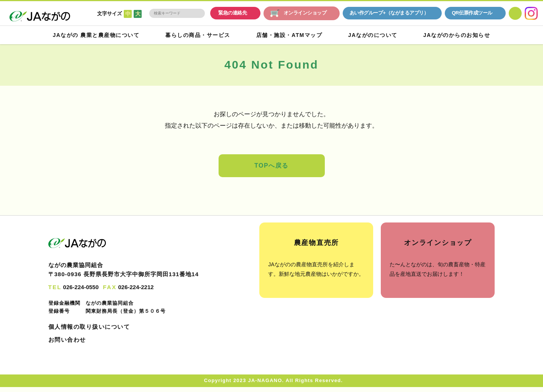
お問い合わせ (67, 340)
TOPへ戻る (272, 166)
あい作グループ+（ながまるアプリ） (389, 13)
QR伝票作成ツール (472, 13)
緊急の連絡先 (232, 13)
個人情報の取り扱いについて (89, 327)
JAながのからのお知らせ (456, 35)
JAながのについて (373, 35)
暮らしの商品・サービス (199, 35)
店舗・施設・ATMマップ (290, 35)
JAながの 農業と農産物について (97, 35)
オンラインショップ (299, 13)
